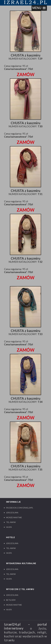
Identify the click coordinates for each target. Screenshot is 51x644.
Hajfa (9, 527)
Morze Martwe (14, 517)
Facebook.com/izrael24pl (20, 508)
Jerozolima (12, 513)
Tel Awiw (11, 522)
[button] (37, 8)
